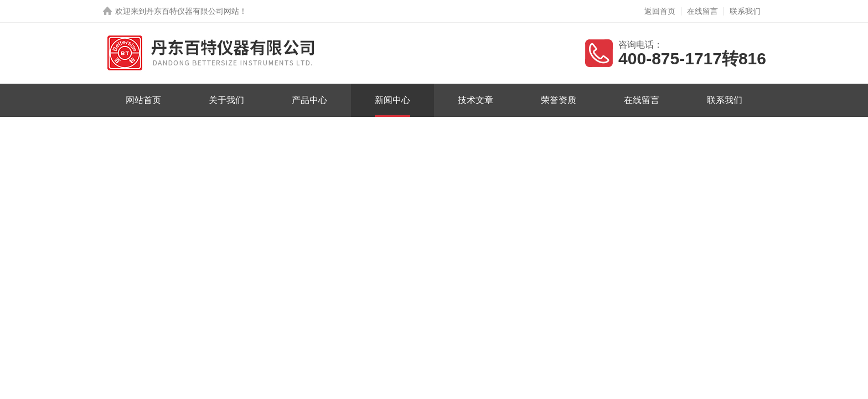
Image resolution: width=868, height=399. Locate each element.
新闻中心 (392, 100)
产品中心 (309, 100)
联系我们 (745, 11)
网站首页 (143, 100)
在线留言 (702, 11)
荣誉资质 (559, 100)
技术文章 (476, 100)
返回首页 (660, 11)
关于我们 (226, 100)
